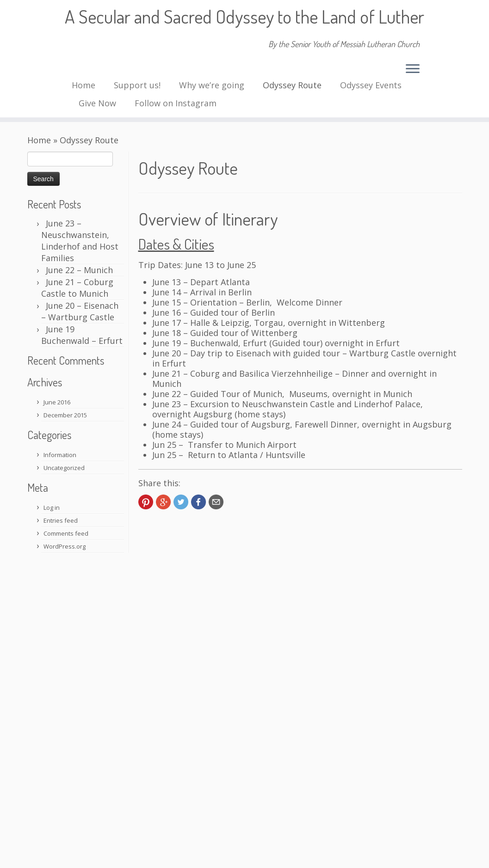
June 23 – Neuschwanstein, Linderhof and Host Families (80, 241)
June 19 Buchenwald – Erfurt (82, 335)
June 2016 (57, 402)
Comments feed (66, 533)
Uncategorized (64, 468)
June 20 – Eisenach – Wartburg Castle (80, 311)
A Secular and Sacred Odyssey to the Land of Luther (244, 16)
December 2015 (65, 415)
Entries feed (61, 520)
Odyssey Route (292, 85)
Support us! (137, 85)
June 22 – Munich (79, 270)
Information (60, 455)
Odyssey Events (371, 85)
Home (84, 85)
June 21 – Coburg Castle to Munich (77, 288)
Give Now (97, 103)
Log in (52, 507)
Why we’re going (212, 85)
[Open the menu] (413, 69)
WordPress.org (65, 546)
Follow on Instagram (176, 103)
